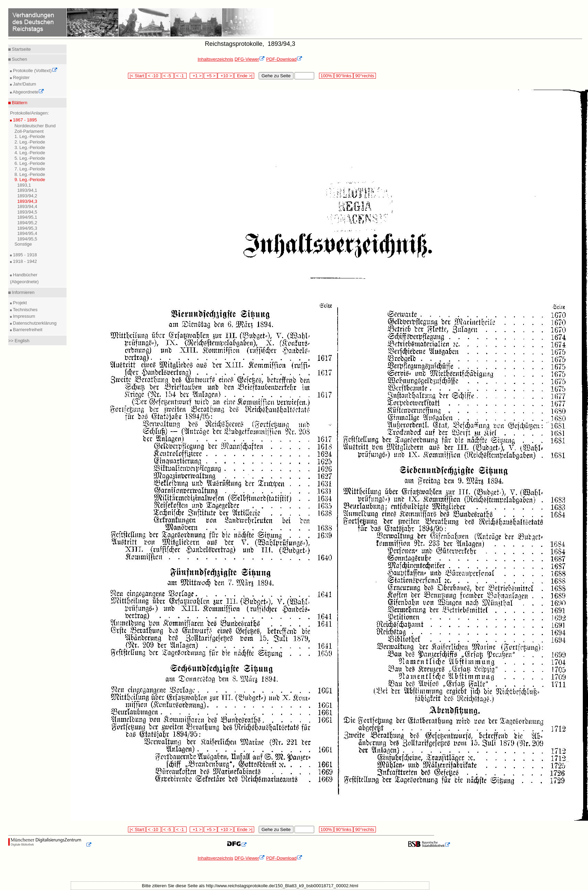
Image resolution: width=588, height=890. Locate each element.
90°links (344, 76)
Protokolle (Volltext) (35, 71)
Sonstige (23, 244)
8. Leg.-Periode (30, 174)
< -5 (168, 76)
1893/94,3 (27, 201)
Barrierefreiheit (27, 330)
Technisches (25, 310)
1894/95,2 (27, 223)
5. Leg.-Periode (30, 158)
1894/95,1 (27, 217)
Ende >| (244, 76)
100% (326, 76)
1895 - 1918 (24, 255)
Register (21, 77)
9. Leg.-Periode (30, 180)
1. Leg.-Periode (30, 136)
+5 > (211, 76)
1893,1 (24, 185)
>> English (19, 341)
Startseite (21, 49)
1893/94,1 (27, 190)
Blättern (19, 103)
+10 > (226, 76)
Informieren (23, 292)
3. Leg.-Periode (30, 147)
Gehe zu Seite (276, 76)
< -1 (181, 76)
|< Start (137, 76)
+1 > (196, 76)
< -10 (154, 76)
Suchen (19, 59)
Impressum (23, 316)
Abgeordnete (28, 92)
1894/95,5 (27, 239)
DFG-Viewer (250, 59)
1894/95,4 (27, 233)
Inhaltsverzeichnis (215, 59)
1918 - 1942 (24, 261)
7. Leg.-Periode (30, 169)
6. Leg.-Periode (30, 163)
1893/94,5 (27, 212)
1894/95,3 (27, 228)
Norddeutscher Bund (35, 126)
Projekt (19, 303)
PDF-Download (284, 59)
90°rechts (365, 76)
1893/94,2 (27, 196)
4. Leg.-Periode (30, 153)
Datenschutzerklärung (34, 323)
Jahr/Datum (24, 84)
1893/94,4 (27, 206)
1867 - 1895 (24, 120)
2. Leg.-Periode (30, 142)
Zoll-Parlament (29, 131)
